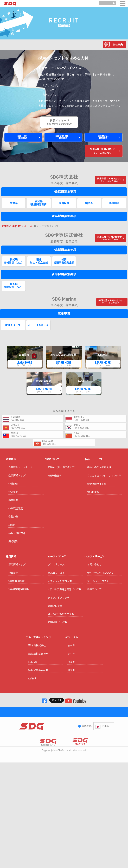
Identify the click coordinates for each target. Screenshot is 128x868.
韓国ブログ (55, 629)
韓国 (71, 718)
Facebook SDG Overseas (38, 714)
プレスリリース (56, 568)
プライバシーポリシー (99, 585)
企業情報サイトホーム (20, 471)
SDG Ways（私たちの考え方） (62, 471)
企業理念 (13, 487)
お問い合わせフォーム (19, 226)
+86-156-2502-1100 (82, 436)
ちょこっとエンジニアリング (104, 483)
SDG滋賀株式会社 (38, 689)
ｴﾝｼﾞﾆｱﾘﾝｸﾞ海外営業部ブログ (64, 605)
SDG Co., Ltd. (63, 812)
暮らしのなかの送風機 (99, 471)
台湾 (71, 706)
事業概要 (13, 504)
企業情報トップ (17, 479)
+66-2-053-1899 (17, 420)
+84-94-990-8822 (18, 428)
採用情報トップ (17, 568)
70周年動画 (55, 483)
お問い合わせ (94, 568)
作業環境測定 (16, 512)
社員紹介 (13, 576)
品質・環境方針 (17, 537)
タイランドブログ (59, 617)
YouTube (32, 726)
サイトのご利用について (100, 576)
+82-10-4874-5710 (81, 428)
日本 (71, 681)
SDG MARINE (93, 508)
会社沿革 (13, 520)
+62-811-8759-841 (81, 420)
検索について (94, 593)
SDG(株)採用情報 (16, 585)
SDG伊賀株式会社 (37, 677)
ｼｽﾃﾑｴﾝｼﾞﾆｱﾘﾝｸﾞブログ (61, 642)
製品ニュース (56, 580)
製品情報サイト (97, 495)
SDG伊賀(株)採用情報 (19, 593)
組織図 (12, 528)
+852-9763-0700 (49, 444)
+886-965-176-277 (18, 436)
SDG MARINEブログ (57, 654)
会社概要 (13, 496)
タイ (71, 693)
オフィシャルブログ (60, 593)
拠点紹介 (13, 545)
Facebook (33, 702)
